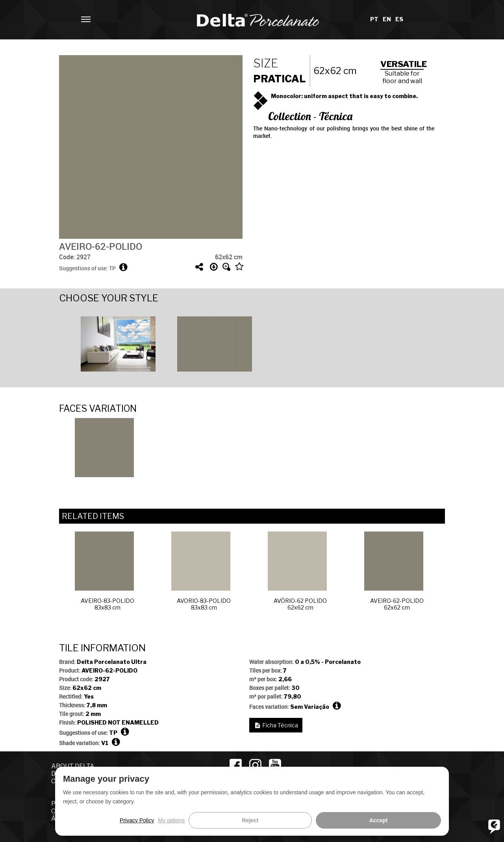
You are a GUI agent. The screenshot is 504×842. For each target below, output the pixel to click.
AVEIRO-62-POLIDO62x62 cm (394, 571)
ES (399, 19)
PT (375, 19)
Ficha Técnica (280, 725)
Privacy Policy (320, 820)
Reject (388, 820)
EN (387, 19)
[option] (107, 343)
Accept (424, 820)
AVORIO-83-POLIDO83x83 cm (201, 571)
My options (355, 820)
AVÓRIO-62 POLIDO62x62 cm (297, 571)
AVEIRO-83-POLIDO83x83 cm (105, 571)
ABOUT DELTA (73, 766)
